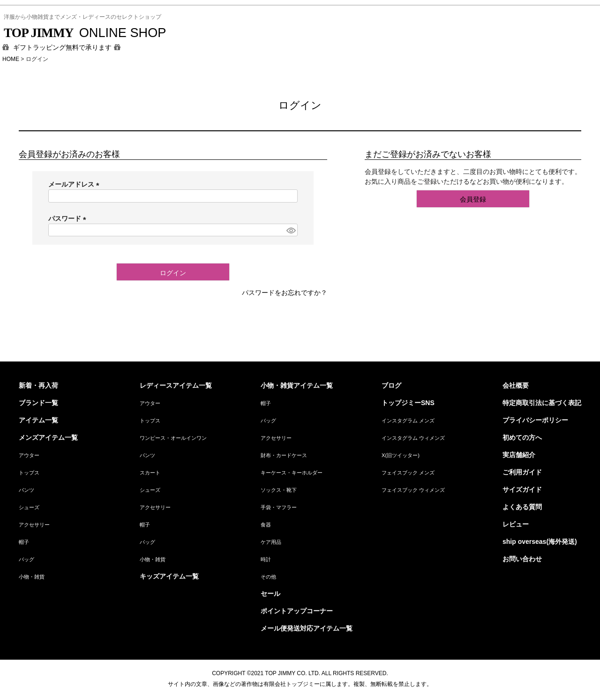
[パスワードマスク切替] (291, 230)
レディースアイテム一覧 (176, 385)
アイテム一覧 (38, 420)
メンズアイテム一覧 (48, 437)
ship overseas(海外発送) (540, 542)
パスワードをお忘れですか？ (285, 293)
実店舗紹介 (519, 455)
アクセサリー (34, 525)
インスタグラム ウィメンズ (413, 438)
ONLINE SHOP (85, 33)
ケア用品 (271, 542)
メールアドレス (75, 184)
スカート (150, 473)
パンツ (26, 490)
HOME (11, 59)
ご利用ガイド (522, 472)
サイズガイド (522, 489)
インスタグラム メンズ (408, 421)
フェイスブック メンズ (408, 473)
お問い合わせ (522, 559)
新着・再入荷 (38, 385)
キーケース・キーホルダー (292, 473)
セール (270, 594)
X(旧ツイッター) (401, 455)
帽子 (24, 542)
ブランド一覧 (38, 403)
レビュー (516, 524)
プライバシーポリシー (535, 420)
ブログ (391, 385)
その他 (268, 577)
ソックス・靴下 (279, 490)
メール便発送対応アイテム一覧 (307, 628)
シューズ (29, 507)
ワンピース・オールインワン (173, 438)
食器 (266, 525)
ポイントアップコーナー (297, 611)
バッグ (26, 559)
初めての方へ (522, 437)
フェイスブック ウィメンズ (413, 490)
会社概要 (516, 385)
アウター (29, 455)
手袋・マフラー (279, 507)
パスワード (69, 218)
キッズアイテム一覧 (169, 576)
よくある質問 (522, 507)
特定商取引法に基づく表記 (542, 403)
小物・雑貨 (32, 577)
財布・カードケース (284, 455)
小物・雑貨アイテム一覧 (297, 385)
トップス (29, 473)
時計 (266, 559)
